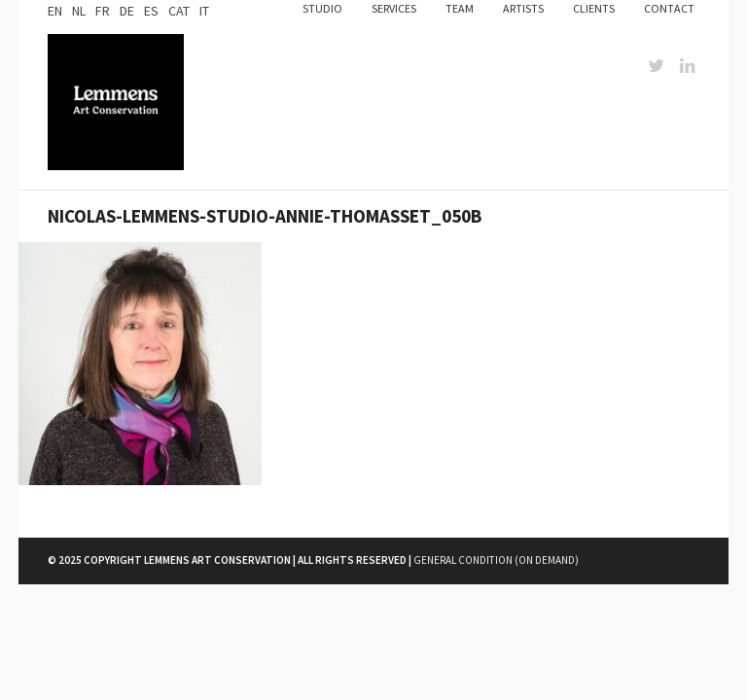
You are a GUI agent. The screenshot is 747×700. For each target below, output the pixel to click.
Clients (594, 8)
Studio (322, 8)
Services (394, 8)
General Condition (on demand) (496, 560)
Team (460, 8)
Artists (523, 8)
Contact (669, 8)
